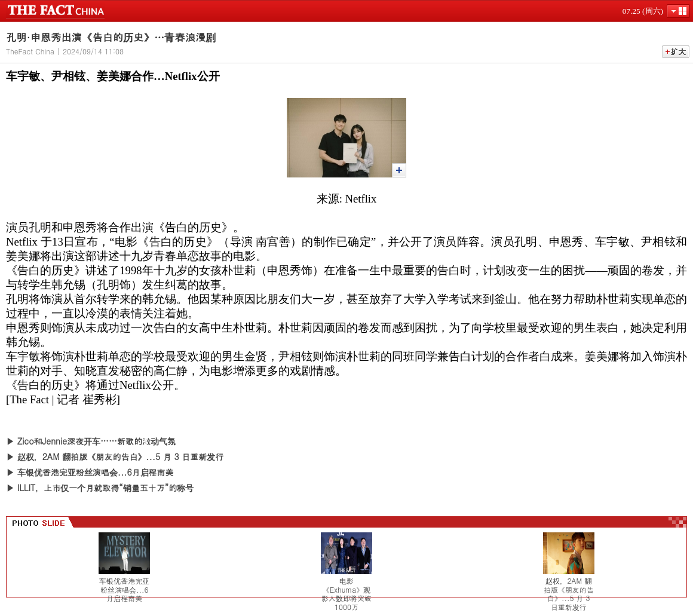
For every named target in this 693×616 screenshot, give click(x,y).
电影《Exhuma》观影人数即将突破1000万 (346, 594)
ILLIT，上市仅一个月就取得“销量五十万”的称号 (105, 488)
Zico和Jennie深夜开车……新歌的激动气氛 (96, 441)
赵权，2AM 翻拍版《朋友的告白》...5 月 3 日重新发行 (121, 456)
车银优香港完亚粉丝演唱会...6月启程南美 (96, 472)
